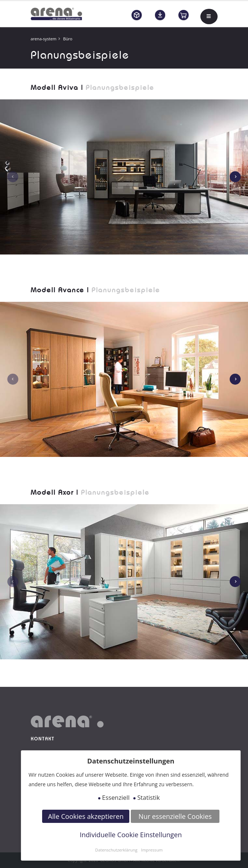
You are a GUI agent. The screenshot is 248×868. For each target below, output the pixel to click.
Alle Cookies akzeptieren (86, 816)
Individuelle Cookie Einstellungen (131, 835)
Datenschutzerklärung (116, 850)
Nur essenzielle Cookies (175, 816)
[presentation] (13, 177)
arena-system (44, 39)
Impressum (152, 850)
